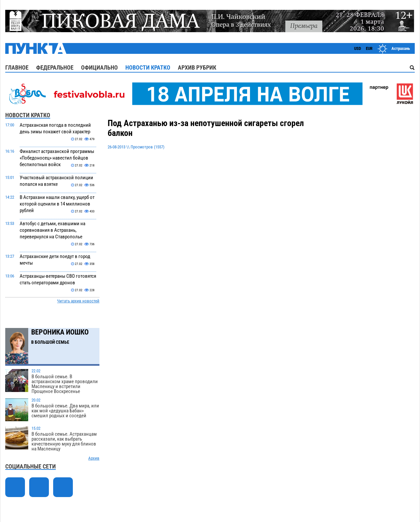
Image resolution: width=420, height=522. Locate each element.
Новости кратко (148, 67)
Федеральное (55, 67)
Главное (17, 67)
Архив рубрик (197, 67)
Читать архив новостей (78, 301)
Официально (99, 67)
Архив (94, 458)
